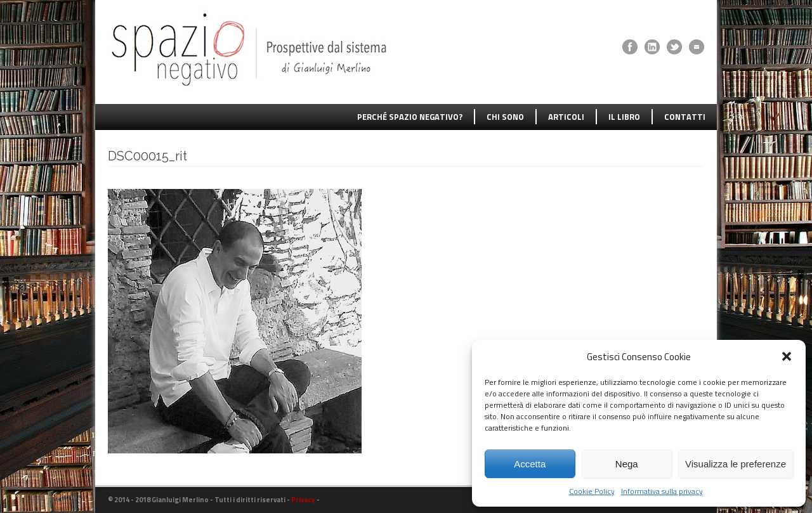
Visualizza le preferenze (736, 464)
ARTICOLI (566, 117)
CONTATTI (685, 117)
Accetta (530, 464)
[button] (787, 356)
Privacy (303, 500)
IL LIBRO (624, 117)
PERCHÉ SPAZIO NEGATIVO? (410, 117)
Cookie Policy (592, 491)
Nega (627, 464)
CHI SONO (505, 117)
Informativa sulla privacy (662, 491)
